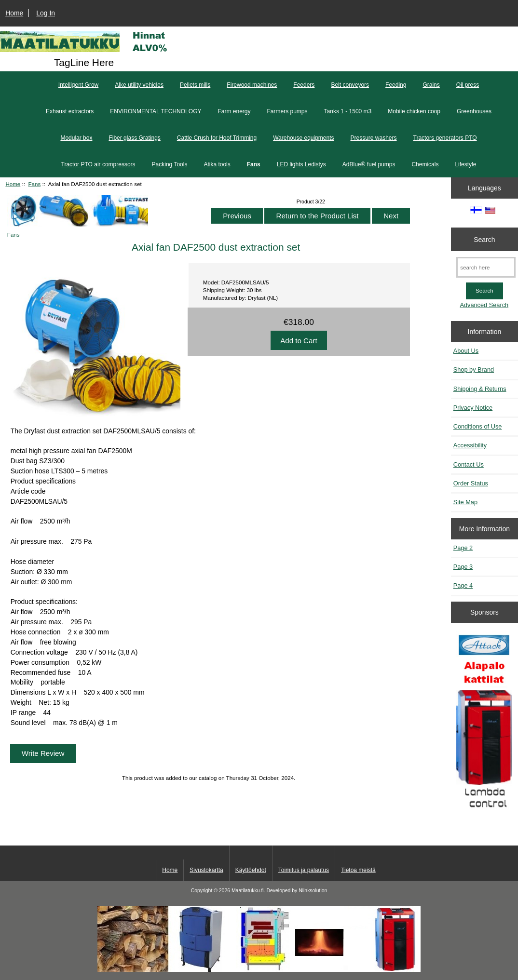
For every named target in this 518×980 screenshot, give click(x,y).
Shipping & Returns (480, 389)
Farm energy (234, 111)
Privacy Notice (473, 408)
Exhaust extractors (70, 111)
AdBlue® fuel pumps (369, 164)
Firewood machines (252, 85)
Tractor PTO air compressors (98, 164)
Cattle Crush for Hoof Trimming (217, 138)
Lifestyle (465, 164)
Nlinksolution (313, 891)
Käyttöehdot (251, 870)
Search (484, 239)
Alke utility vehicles (139, 85)
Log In (46, 13)
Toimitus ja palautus (304, 870)
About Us (466, 351)
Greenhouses (474, 111)
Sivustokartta (206, 870)
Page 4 (463, 585)
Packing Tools (170, 164)
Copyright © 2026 (211, 891)
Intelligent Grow (78, 85)
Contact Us (469, 464)
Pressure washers (374, 138)
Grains (431, 85)
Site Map (465, 502)
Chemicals (425, 164)
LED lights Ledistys (301, 164)
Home (14, 13)
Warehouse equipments (303, 138)
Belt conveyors (350, 85)
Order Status (471, 483)
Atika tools (217, 164)
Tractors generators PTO (445, 138)
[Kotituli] (259, 970)
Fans (34, 184)
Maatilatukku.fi (248, 891)
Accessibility (470, 445)
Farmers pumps (287, 111)
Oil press (468, 85)
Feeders (304, 85)
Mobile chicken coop (414, 111)
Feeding (396, 85)
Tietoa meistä (358, 870)
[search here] (486, 267)
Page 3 (463, 567)
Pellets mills (195, 85)
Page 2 (463, 548)
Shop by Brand (474, 369)
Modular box (76, 138)
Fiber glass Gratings (134, 138)
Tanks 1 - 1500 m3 (348, 111)
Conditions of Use (478, 426)
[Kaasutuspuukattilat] (484, 725)
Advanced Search (484, 305)
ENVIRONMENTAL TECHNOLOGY (156, 111)
